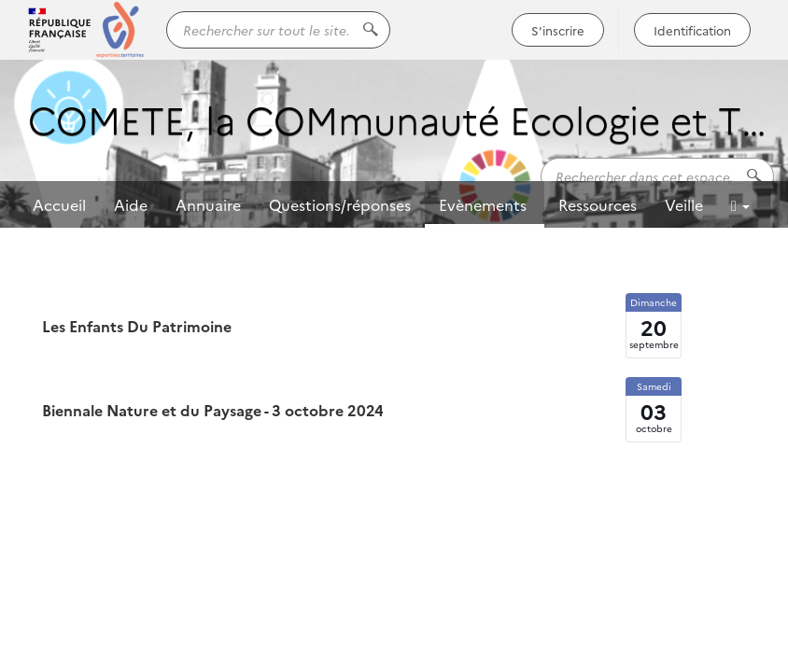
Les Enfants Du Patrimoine (137, 326)
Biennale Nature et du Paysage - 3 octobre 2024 (213, 410)
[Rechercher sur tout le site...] (278, 30)
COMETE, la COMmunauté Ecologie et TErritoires (401, 118)
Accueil (59, 204)
